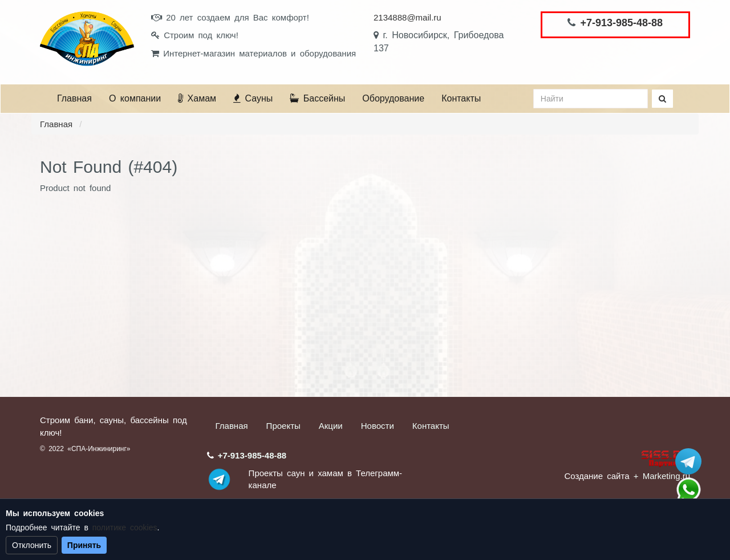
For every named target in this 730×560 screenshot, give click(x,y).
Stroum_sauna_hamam (688, 461)
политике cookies (125, 527)
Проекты (283, 426)
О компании (135, 98)
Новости (378, 426)
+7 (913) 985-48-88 (688, 490)
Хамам (197, 98)
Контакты (461, 98)
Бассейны (317, 98)
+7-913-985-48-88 (621, 23)
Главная (74, 98)
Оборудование (393, 98)
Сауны (253, 98)
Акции (331, 426)
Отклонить (32, 545)
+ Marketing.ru (662, 476)
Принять (84, 545)
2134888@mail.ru (407, 17)
